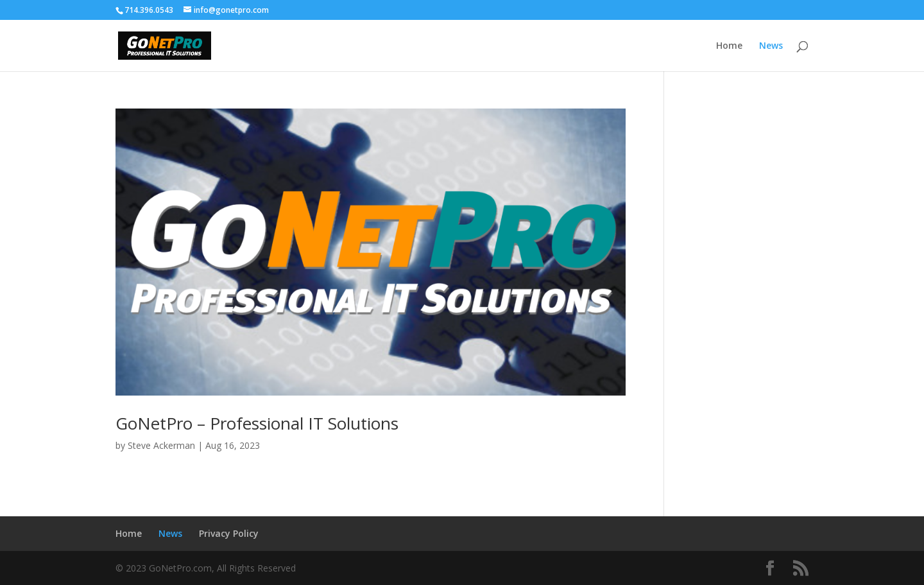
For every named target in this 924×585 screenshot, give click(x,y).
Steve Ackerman (161, 445)
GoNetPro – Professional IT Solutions (257, 423)
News (771, 46)
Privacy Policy (229, 533)
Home (729, 46)
